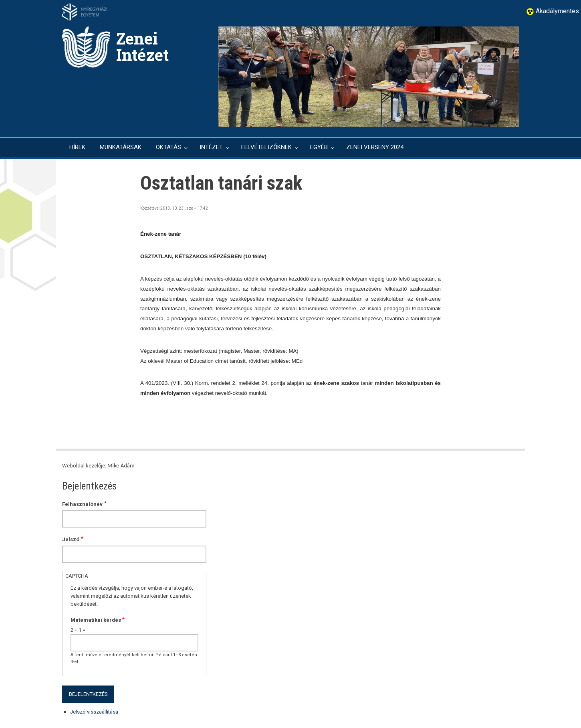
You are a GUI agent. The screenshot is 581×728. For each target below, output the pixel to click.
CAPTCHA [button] (77, 576)
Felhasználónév (82, 504)
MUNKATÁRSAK (121, 147)
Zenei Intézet (142, 47)
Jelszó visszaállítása (94, 712)
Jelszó (71, 539)
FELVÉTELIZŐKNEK (266, 147)
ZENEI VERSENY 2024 (375, 147)
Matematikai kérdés (96, 620)
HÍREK (77, 147)
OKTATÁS (168, 147)
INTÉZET (211, 147)
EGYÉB (319, 147)
